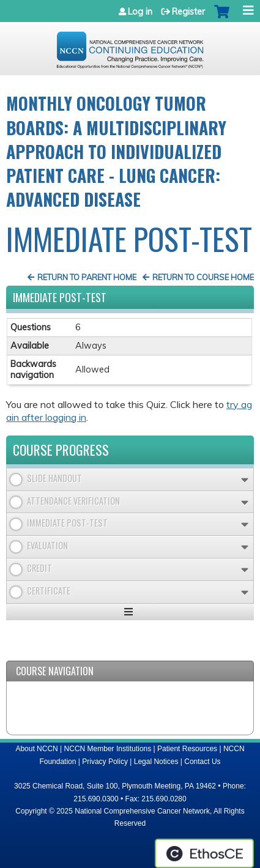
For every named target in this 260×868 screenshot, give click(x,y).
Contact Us (202, 762)
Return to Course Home (203, 277)
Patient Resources (187, 749)
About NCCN (36, 749)
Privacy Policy (105, 762)
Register (188, 12)
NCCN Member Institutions (108, 749)
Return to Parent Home (87, 277)
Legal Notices (156, 762)
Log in (140, 12)
